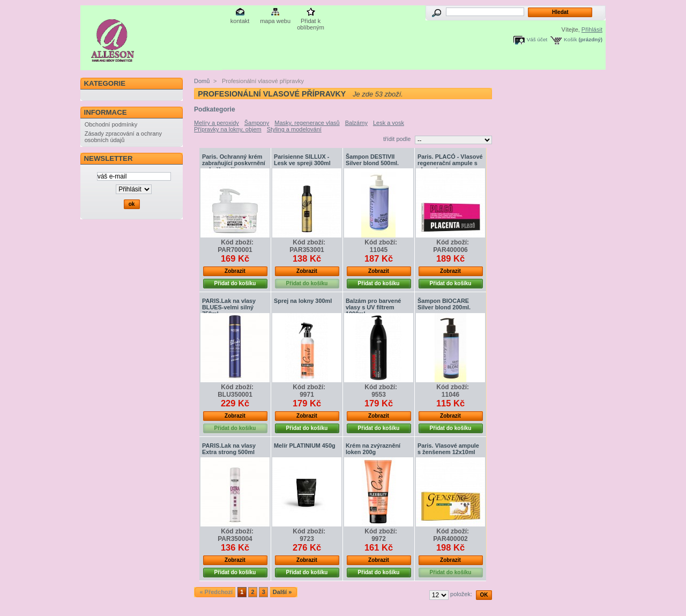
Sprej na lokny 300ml (303, 301)
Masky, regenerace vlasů (307, 123)
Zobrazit (235, 271)
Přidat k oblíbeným (311, 22)
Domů (202, 81)
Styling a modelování (294, 129)
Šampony (257, 123)
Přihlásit (592, 29)
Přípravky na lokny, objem (228, 129)
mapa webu (275, 21)
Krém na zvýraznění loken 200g (373, 449)
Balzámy (356, 123)
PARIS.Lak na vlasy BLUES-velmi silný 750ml (229, 307)
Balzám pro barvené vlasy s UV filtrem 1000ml (373, 307)
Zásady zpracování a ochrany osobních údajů (123, 137)
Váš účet (537, 39)
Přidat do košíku (235, 283)
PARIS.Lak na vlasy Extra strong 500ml (229, 449)
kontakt (240, 21)
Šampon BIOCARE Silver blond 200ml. (444, 304)
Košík (571, 39)
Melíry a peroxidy (217, 123)
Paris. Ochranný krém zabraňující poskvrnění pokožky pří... (234, 163)
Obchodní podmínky (111, 124)
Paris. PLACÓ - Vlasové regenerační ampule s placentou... (450, 163)
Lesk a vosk (389, 123)
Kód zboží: (237, 242)
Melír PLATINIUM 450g (305, 446)
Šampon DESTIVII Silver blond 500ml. (372, 160)
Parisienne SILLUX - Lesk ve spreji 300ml (302, 160)
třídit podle (397, 139)
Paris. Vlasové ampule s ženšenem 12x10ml (448, 449)
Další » (282, 592)
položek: (461, 594)
